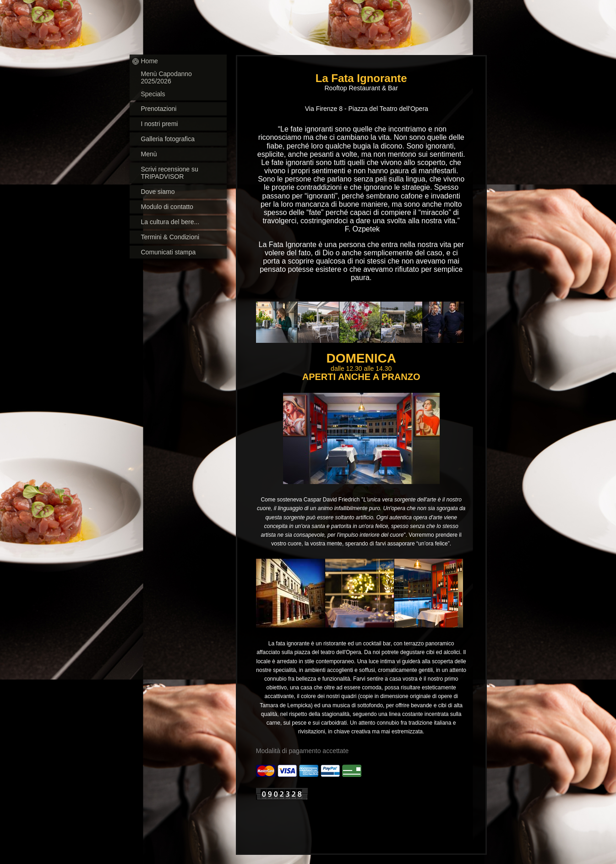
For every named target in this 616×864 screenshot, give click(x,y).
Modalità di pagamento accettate (302, 751)
